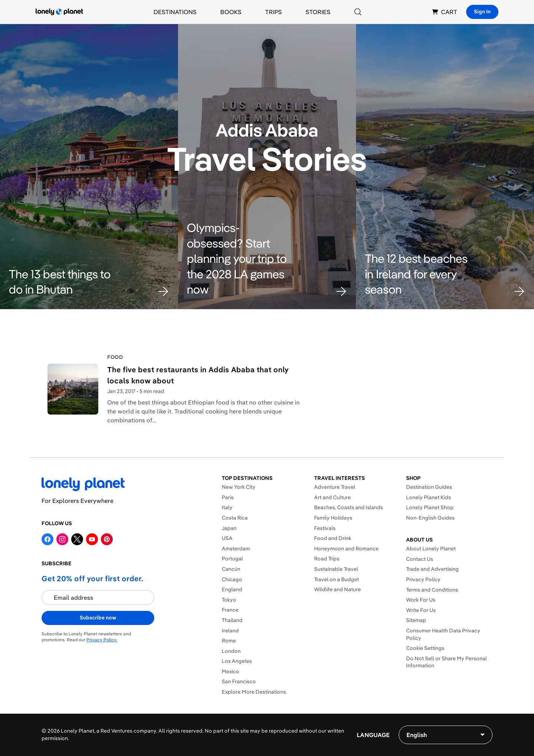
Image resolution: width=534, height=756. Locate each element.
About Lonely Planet (431, 549)
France (230, 610)
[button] (89, 282)
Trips (273, 12)
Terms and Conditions (432, 590)
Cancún (231, 569)
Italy (227, 507)
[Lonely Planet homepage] (59, 12)
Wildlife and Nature (337, 589)
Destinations (175, 12)
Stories (318, 12)
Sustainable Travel (336, 569)
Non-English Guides (430, 518)
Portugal (232, 559)
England (232, 589)
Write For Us (421, 610)
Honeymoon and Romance (346, 549)
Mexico (230, 671)
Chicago (232, 579)
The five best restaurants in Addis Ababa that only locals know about (198, 375)
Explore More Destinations (254, 692)
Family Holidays (333, 518)
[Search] (358, 12)
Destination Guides (429, 487)
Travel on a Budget (337, 579)
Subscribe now (98, 618)
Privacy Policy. (102, 640)
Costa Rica (235, 518)
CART (445, 12)
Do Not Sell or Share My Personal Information (446, 662)
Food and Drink (333, 538)
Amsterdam (236, 549)
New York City (239, 487)
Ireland (230, 631)
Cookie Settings (425, 648)
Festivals (325, 528)
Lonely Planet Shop (430, 507)
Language (373, 735)
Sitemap (416, 620)
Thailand (232, 620)
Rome (229, 641)
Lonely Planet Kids (428, 497)
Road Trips (327, 559)
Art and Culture (332, 497)
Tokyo (229, 600)
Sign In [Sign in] (482, 12)
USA (227, 538)
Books (231, 12)
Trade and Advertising (432, 569)
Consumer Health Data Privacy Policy (443, 634)
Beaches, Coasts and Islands (349, 507)
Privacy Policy (423, 579)
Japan (229, 528)
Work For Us (421, 600)
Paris (228, 497)
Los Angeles (237, 661)
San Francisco (239, 681)
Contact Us (420, 559)
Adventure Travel (335, 487)
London (231, 651)
